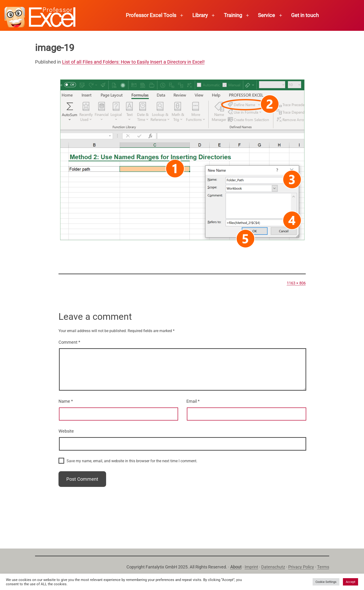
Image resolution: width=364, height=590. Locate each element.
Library (200, 15)
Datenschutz (273, 567)
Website (66, 431)
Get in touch (305, 15)
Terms (323, 567)
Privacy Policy (301, 567)
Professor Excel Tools (151, 15)
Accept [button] (351, 582)
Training (233, 15)
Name (66, 401)
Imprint (251, 567)
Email (193, 401)
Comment (69, 342)
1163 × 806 (296, 283)
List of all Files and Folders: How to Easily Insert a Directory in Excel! (133, 62)
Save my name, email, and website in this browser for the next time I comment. (132, 461)
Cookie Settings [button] (326, 582)
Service (266, 15)
